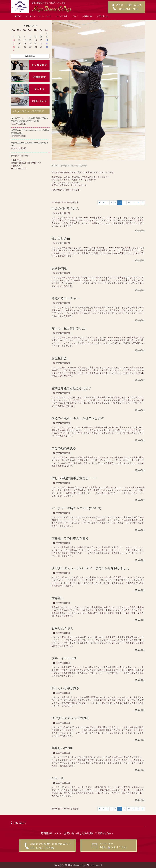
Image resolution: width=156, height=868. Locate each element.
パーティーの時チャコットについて (77, 508)
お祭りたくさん (63, 628)
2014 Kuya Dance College (75, 865)
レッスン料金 (62, 16)
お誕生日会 (59, 358)
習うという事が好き (66, 688)
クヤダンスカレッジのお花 (70, 718)
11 (124, 203)
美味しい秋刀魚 (62, 748)
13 (30, 40)
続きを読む (140, 230)
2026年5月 (30, 26)
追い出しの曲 (61, 238)
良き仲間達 (59, 268)
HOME (18, 16)
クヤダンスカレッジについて (38, 16)
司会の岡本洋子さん (65, 208)
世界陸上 (58, 598)
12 (25, 40)
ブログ (75, 16)
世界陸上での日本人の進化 (70, 538)
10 (120, 203)
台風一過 (58, 778)
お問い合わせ (102, 16)
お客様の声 (87, 16)
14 (138, 203)
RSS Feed (30, 56)
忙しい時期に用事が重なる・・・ (75, 478)
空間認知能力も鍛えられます (72, 388)
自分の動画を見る (64, 448)
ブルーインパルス (64, 658)
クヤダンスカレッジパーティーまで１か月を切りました (91, 568)
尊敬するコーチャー (66, 298)
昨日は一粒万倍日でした (68, 328)
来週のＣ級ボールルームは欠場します (78, 418)
